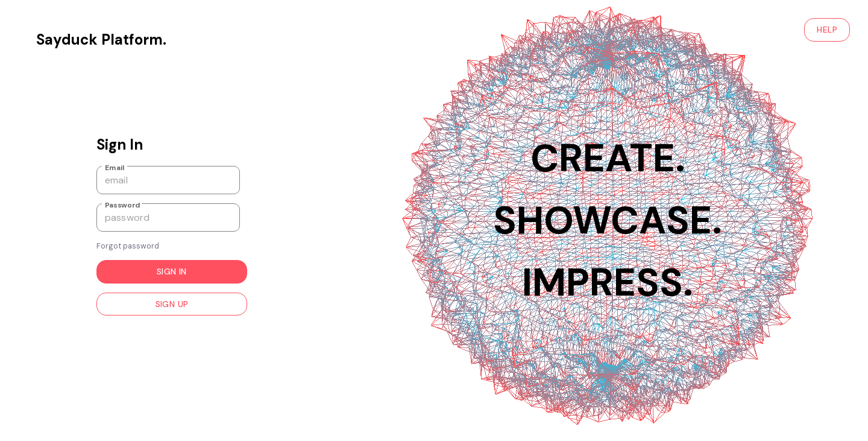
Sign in (172, 272)
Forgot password (128, 246)
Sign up (172, 304)
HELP (827, 30)
